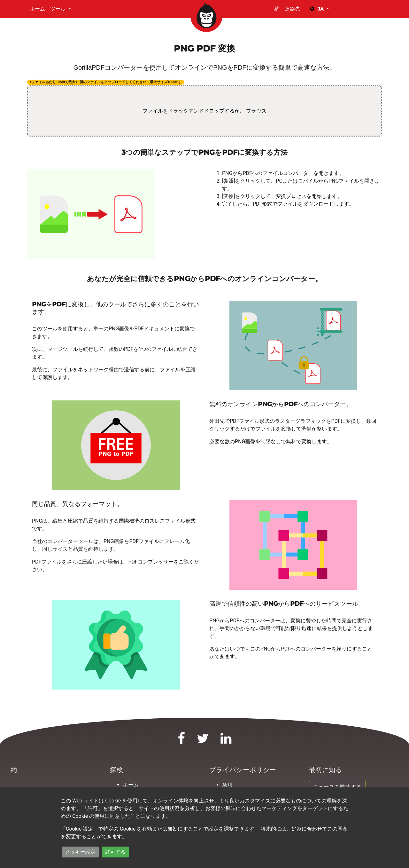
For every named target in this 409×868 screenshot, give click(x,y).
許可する (115, 852)
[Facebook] (181, 741)
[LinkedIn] (226, 741)
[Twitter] (203, 741)
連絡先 (292, 9)
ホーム (37, 9)
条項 (228, 785)
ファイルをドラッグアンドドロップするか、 (204, 111)
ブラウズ (256, 111)
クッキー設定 (80, 852)
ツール (59, 9)
